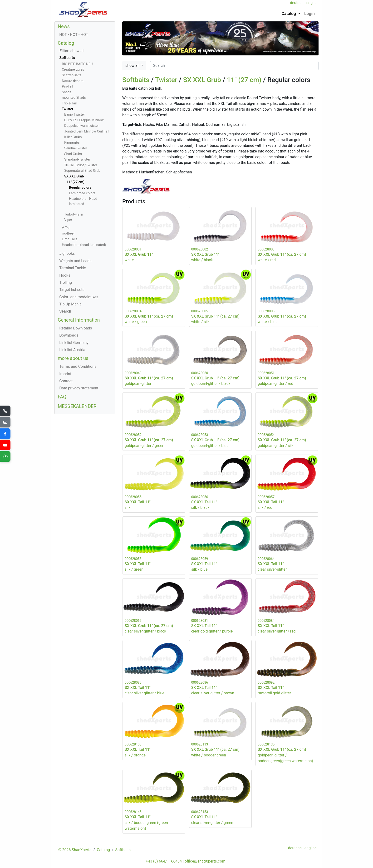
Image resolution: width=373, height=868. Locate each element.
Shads (67, 92)
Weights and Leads (75, 261)
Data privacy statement (79, 388)
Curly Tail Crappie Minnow (84, 120)
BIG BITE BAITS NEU (77, 64)
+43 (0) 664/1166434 (164, 861)
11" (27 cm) (244, 80)
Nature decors (73, 81)
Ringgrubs (72, 143)
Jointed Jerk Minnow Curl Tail (87, 131)
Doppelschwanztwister (81, 126)
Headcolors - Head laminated (83, 201)
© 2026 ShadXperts (75, 850)
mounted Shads (74, 98)
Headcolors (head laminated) (84, 245)
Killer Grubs (73, 137)
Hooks (65, 275)
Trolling (66, 282)
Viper (68, 220)
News (64, 26)
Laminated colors (82, 193)
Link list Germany (74, 343)
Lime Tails (70, 239)
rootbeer (68, 233)
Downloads (69, 335)
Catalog (66, 43)
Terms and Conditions (78, 366)
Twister (166, 80)
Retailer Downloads (76, 328)
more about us (73, 358)
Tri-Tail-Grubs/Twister (81, 165)
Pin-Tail (67, 86)
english (312, 3)
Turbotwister (74, 214)
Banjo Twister (75, 115)
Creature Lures (73, 70)
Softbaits (136, 80)
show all (133, 66)
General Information (79, 320)
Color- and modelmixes (79, 297)
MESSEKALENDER (77, 406)
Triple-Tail (69, 103)
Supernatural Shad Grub (82, 171)
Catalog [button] (289, 14)
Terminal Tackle (73, 268)
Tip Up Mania (70, 304)
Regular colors (80, 188)
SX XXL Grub (202, 80)
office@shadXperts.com (205, 861)
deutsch (297, 3)
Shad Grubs (73, 154)
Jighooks (67, 253)
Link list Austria (72, 350)
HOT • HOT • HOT (74, 35)
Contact (66, 381)
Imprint (65, 374)
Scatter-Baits (72, 75)
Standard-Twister (77, 159)
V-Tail (66, 228)
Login (309, 14)
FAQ (62, 397)
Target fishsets (72, 290)
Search (65, 311)
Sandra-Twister (76, 148)
